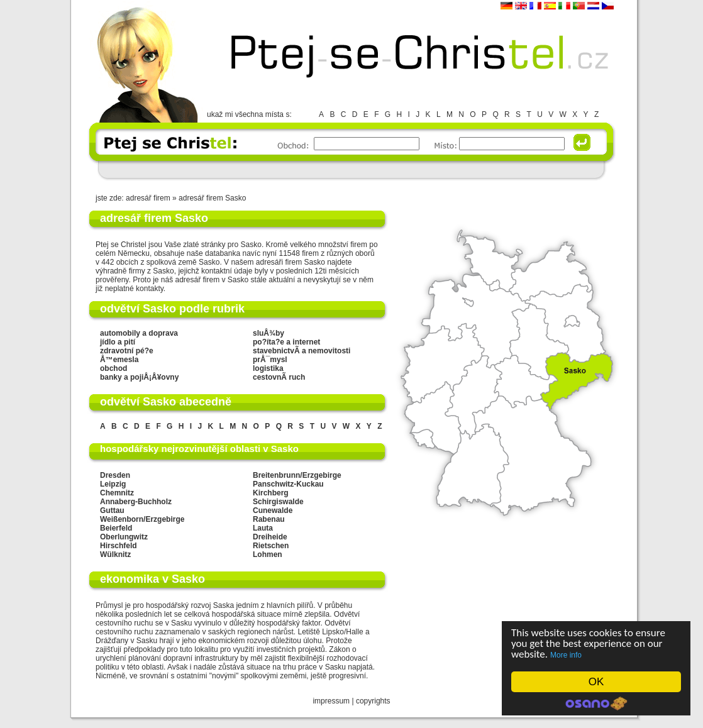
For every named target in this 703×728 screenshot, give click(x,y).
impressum (331, 701)
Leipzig (113, 484)
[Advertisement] (351, 169)
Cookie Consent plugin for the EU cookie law (596, 703)
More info (566, 655)
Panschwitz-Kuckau (288, 484)
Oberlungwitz (124, 537)
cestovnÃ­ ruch (279, 377)
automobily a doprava (139, 333)
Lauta (263, 528)
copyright (371, 701)
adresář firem (148, 198)
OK (596, 682)
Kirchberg (271, 493)
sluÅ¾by (268, 333)
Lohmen (268, 554)
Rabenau (269, 519)
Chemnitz (117, 493)
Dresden (115, 475)
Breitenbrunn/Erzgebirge (297, 475)
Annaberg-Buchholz (136, 502)
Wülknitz (115, 554)
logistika (268, 368)
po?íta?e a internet (286, 342)
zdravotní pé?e (127, 351)
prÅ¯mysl (270, 360)
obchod (113, 368)
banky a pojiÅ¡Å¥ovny (139, 377)
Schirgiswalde (278, 502)
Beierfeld (116, 528)
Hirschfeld (119, 546)
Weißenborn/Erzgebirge (142, 519)
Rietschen (271, 546)
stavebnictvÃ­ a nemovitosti (302, 351)
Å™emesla (119, 360)
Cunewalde (273, 510)
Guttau (112, 510)
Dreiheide (270, 537)
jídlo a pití (118, 342)
